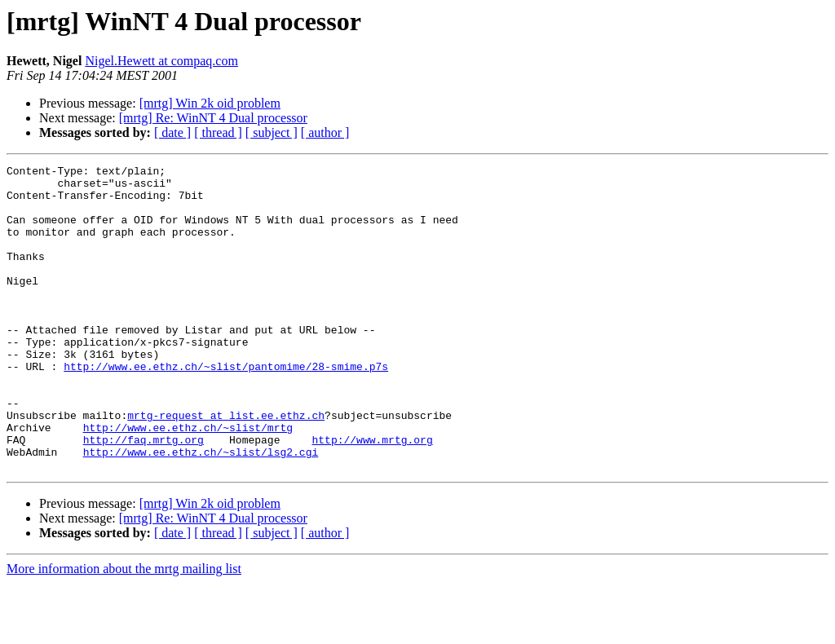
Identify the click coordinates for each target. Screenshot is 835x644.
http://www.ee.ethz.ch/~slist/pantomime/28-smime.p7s (226, 408)
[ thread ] (218, 132)
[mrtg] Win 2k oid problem (210, 103)
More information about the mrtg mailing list (124, 630)
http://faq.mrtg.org (144, 496)
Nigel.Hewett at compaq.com (161, 61)
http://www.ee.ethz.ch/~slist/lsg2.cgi (201, 510)
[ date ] (172, 132)
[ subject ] (272, 132)
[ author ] (325, 132)
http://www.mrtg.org (372, 496)
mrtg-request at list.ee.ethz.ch (226, 466)
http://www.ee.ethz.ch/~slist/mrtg (188, 481)
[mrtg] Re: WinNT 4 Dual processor (213, 118)
